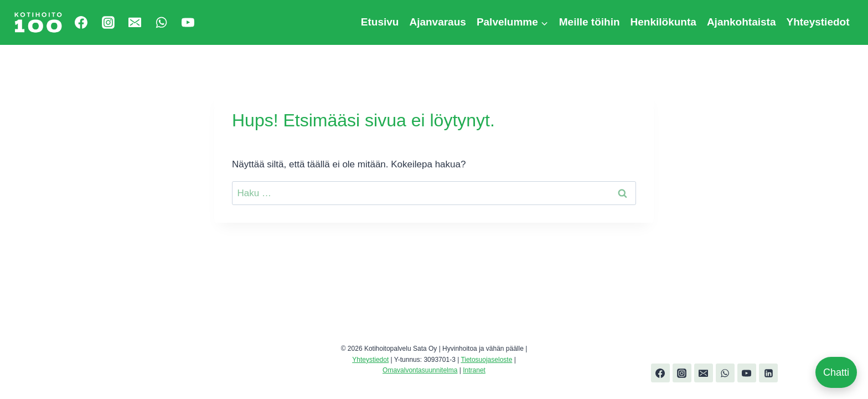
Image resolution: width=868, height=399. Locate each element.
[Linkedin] (768, 373)
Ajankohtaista (742, 22)
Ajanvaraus (437, 22)
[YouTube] (188, 22)
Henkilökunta (663, 22)
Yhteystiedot (818, 22)
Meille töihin (590, 22)
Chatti (836, 372)
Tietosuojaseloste (486, 360)
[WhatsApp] (162, 22)
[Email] (135, 22)
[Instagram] (108, 22)
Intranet (474, 370)
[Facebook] (81, 22)
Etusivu (380, 22)
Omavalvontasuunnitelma (420, 370)
